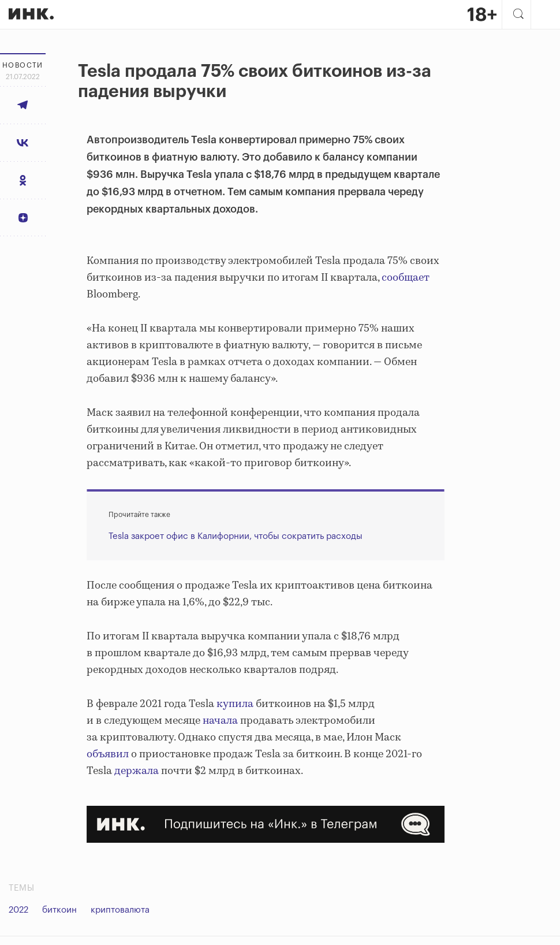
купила (235, 704)
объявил (108, 754)
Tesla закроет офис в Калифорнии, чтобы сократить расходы (236, 536)
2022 (18, 910)
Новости (23, 65)
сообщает (406, 278)
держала (137, 771)
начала (220, 721)
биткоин (59, 910)
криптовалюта (120, 910)
